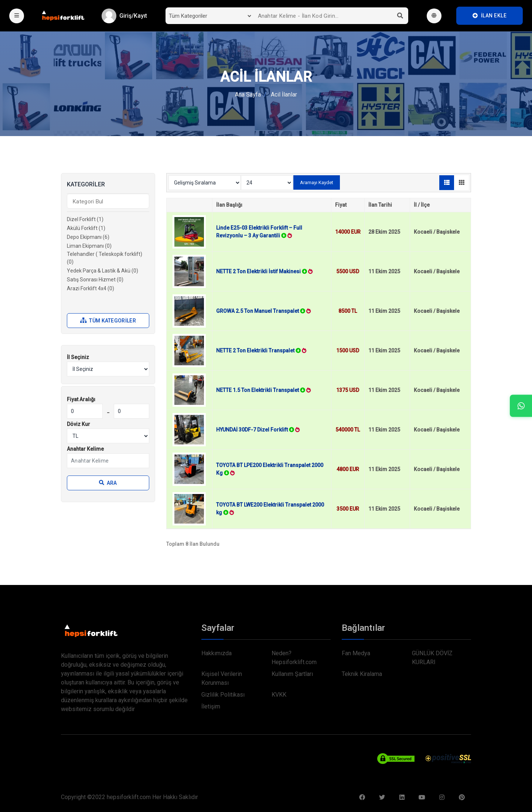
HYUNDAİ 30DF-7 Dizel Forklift (258, 430)
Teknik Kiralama (362, 674)
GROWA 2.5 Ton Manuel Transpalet (263, 311)
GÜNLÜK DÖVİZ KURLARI (432, 658)
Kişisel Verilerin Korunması (222, 678)
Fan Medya (356, 653)
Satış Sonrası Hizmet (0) (95, 280)
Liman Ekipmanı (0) (89, 246)
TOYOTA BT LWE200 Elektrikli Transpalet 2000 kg (270, 509)
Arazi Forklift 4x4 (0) (91, 288)
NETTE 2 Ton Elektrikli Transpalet (261, 351)
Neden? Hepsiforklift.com (294, 658)
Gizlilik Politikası (223, 695)
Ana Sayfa (248, 94)
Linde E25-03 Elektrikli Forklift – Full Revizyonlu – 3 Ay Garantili (259, 232)
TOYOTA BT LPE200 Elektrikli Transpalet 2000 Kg (270, 469)
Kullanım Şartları (292, 674)
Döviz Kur (79, 424)
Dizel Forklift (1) (85, 219)
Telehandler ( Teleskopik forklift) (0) (105, 258)
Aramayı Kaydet (317, 182)
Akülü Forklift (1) (86, 228)
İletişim (211, 706)
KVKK (279, 695)
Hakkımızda (216, 653)
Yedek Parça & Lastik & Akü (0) (103, 271)
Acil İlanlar (284, 94)
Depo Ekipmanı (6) (88, 237)
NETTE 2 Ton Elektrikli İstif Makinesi (264, 271)
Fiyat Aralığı (81, 399)
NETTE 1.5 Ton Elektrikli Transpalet (263, 390)
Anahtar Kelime (85, 449)
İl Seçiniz (78, 357)
